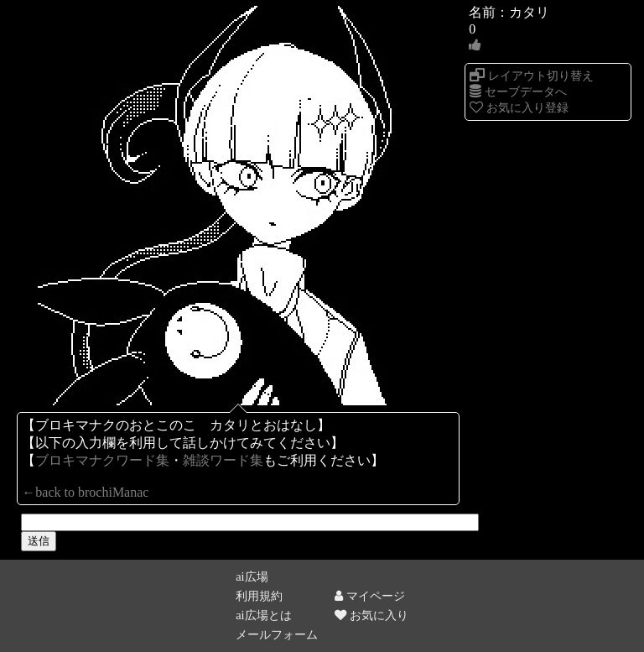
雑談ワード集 (223, 460)
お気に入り (371, 615)
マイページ (370, 596)
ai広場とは (263, 615)
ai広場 (252, 576)
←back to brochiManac (85, 492)
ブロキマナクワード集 (102, 460)
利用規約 (259, 596)
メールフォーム (277, 634)
